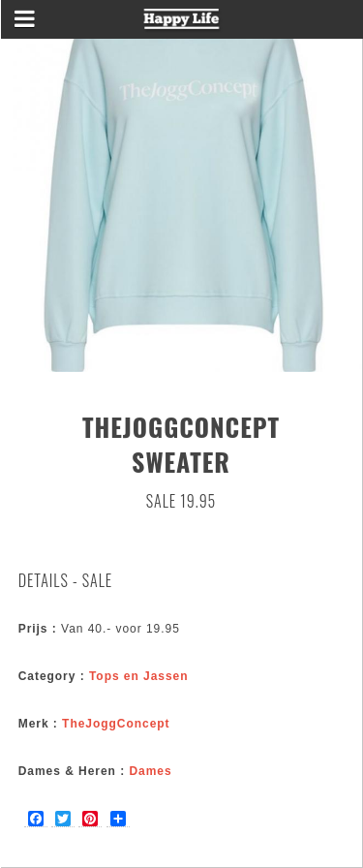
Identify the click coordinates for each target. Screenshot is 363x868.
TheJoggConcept (116, 724)
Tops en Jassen (139, 676)
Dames (150, 771)
